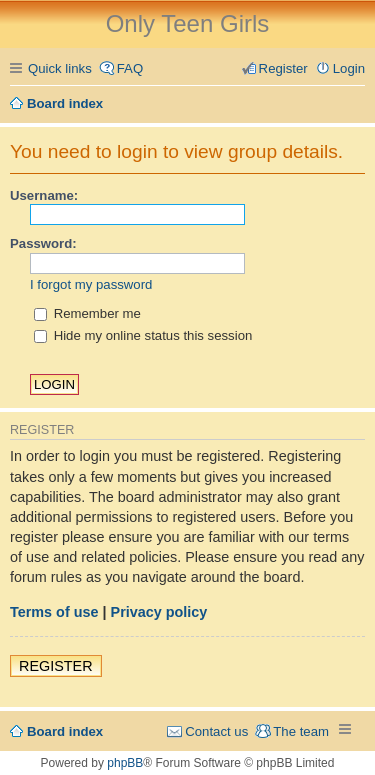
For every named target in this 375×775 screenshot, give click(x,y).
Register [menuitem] (283, 68)
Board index (65, 731)
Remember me (87, 313)
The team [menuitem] (301, 731)
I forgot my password (91, 284)
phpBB (125, 763)
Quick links (60, 68)
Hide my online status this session (143, 335)
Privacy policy (159, 612)
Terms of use (54, 612)
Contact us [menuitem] (216, 731)
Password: (43, 243)
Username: (44, 195)
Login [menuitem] (349, 68)
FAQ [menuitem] (130, 68)
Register (56, 666)
